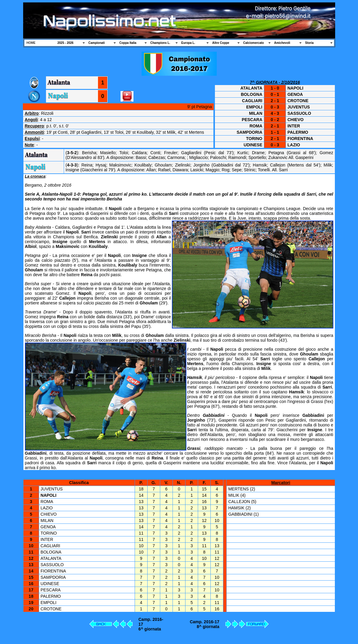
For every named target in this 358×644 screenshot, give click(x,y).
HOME (31, 43)
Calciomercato (254, 43)
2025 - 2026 (65, 43)
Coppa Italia (128, 43)
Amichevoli (282, 43)
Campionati (96, 43)
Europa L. (188, 43)
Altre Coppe (221, 43)
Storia (309, 43)
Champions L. (160, 43)
